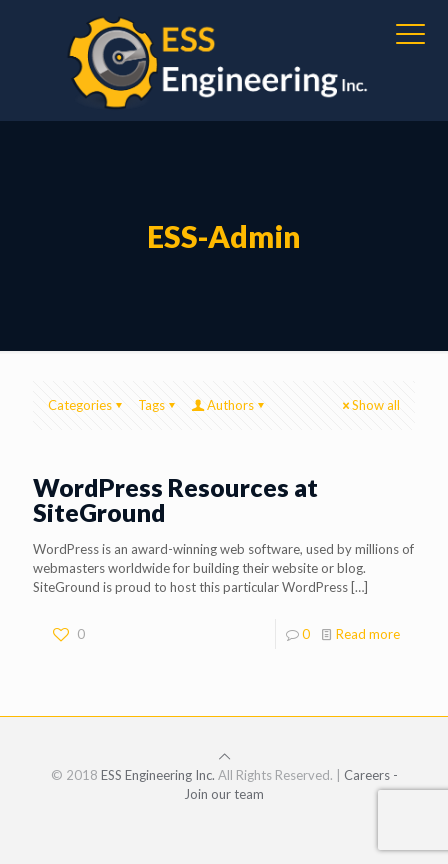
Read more (368, 634)
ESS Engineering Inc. (158, 775)
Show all (369, 405)
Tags (158, 405)
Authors (229, 405)
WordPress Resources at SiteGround (175, 499)
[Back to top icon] (224, 756)
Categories (86, 405)
